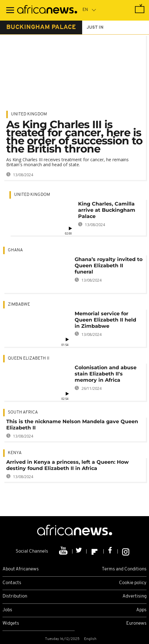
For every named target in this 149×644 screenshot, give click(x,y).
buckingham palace (41, 27)
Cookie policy (133, 583)
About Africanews (21, 569)
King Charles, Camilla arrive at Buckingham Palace (107, 210)
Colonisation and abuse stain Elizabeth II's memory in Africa (106, 374)
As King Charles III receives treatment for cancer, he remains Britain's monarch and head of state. (67, 162)
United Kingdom (29, 114)
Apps (141, 610)
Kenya (15, 453)
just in (95, 28)
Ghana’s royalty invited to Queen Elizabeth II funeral (109, 266)
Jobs (7, 610)
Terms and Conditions (124, 569)
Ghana (15, 250)
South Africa (23, 412)
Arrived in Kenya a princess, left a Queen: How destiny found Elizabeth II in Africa (67, 465)
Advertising (134, 596)
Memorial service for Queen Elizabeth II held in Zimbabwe (105, 320)
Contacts (12, 583)
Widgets (11, 624)
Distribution (15, 596)
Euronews (136, 624)
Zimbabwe (19, 305)
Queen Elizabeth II (29, 358)
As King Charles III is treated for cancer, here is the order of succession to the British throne (74, 137)
